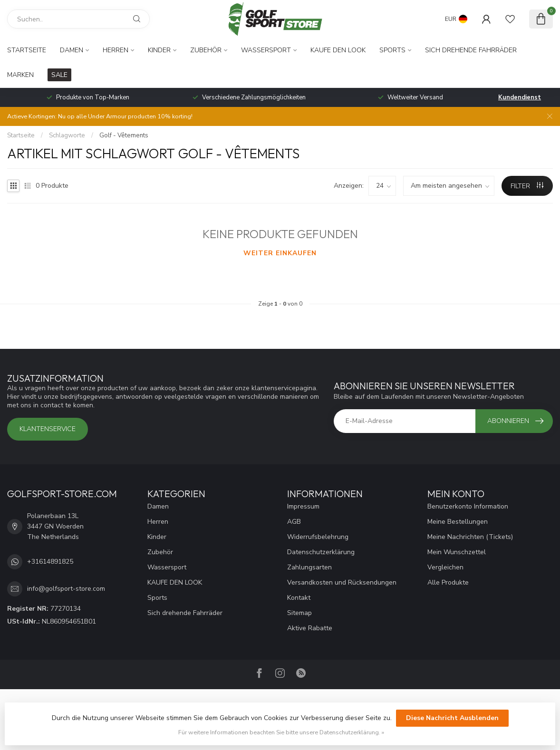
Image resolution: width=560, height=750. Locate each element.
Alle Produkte (448, 582)
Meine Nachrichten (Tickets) (470, 537)
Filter (527, 186)
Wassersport (266, 50)
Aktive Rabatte (310, 628)
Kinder (159, 50)
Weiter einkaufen (280, 253)
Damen (72, 50)
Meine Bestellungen (458, 522)
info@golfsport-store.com (66, 589)
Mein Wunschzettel (457, 552)
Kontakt (299, 598)
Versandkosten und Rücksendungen (342, 582)
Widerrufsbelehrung (318, 537)
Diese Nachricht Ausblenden (452, 718)
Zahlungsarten (309, 567)
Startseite (27, 50)
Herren (116, 50)
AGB (294, 522)
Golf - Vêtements (124, 135)
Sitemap (299, 613)
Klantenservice (48, 429)
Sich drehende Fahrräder (471, 50)
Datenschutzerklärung (321, 552)
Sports (392, 50)
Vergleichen (445, 567)
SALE (59, 75)
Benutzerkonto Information (468, 506)
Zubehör (206, 50)
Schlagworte (67, 135)
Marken (20, 75)
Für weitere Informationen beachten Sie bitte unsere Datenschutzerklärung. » (281, 732)
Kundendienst (520, 97)
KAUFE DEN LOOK (338, 50)
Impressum (303, 506)
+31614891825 (50, 562)
